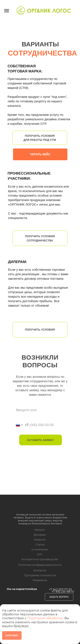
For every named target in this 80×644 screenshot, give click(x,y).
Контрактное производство (40, 559)
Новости (40, 540)
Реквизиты (40, 580)
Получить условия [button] (40, 330)
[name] (41, 410)
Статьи (40, 545)
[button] (59, 597)
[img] (38, 505)
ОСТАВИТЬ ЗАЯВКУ (40, 440)
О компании (40, 549)
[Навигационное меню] (7, 11)
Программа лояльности (40, 575)
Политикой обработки (45, 618)
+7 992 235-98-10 (63, 591)
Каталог (40, 530)
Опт (40, 554)
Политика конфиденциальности (40, 565)
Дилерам (40, 535)
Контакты (40, 570)
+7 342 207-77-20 (60, 589)
